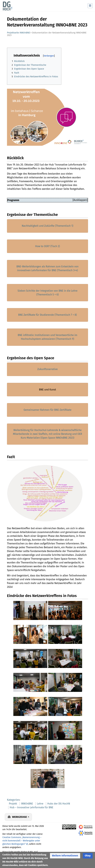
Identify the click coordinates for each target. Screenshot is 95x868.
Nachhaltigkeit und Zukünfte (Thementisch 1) (47, 226)
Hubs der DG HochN (59, 804)
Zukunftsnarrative (47, 369)
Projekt (13, 804)
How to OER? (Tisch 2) (47, 246)
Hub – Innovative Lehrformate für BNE (31, 807)
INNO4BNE (27, 804)
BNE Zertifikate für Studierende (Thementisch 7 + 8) (48, 315)
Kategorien (13, 800)
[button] (65, 856)
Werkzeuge (19, 817)
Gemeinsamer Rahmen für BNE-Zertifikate (48, 410)
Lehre (40, 804)
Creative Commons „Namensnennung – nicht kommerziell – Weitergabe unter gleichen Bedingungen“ (22, 841)
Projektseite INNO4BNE (19, 33)
